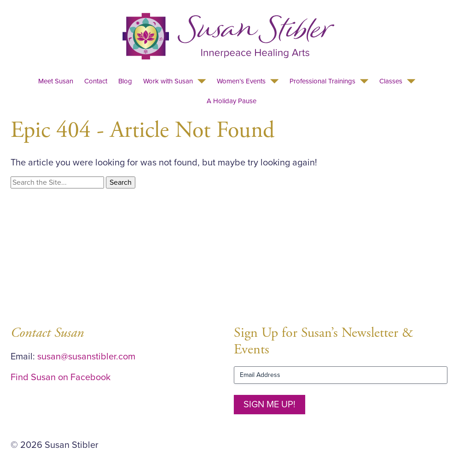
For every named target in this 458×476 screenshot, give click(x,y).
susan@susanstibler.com (86, 357)
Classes (391, 81)
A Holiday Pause (232, 101)
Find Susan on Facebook (61, 377)
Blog (125, 81)
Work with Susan (168, 81)
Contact (96, 81)
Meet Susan (56, 81)
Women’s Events (241, 81)
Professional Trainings (322, 81)
